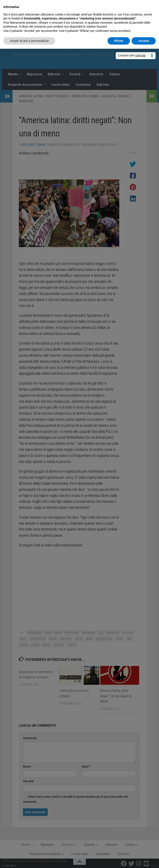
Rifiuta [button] (119, 41)
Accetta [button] (144, 41)
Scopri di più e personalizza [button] (29, 41)
